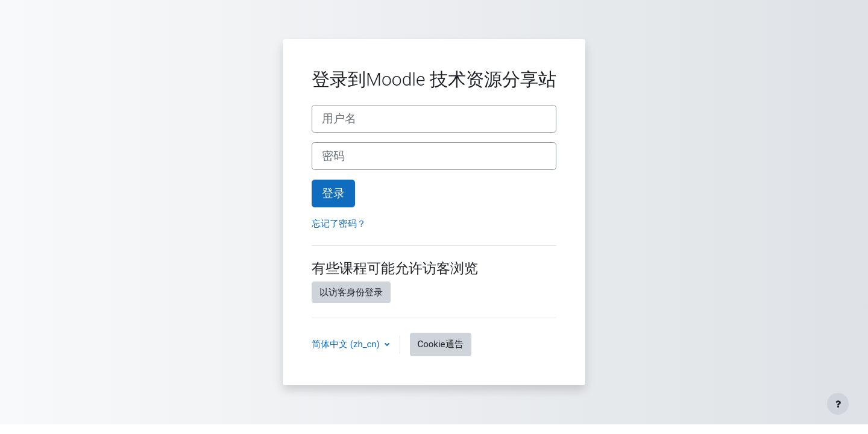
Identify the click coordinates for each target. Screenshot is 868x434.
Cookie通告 (441, 344)
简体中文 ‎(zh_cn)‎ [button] (347, 344)
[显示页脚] (838, 404)
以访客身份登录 (351, 292)
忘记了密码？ (339, 224)
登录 (333, 193)
